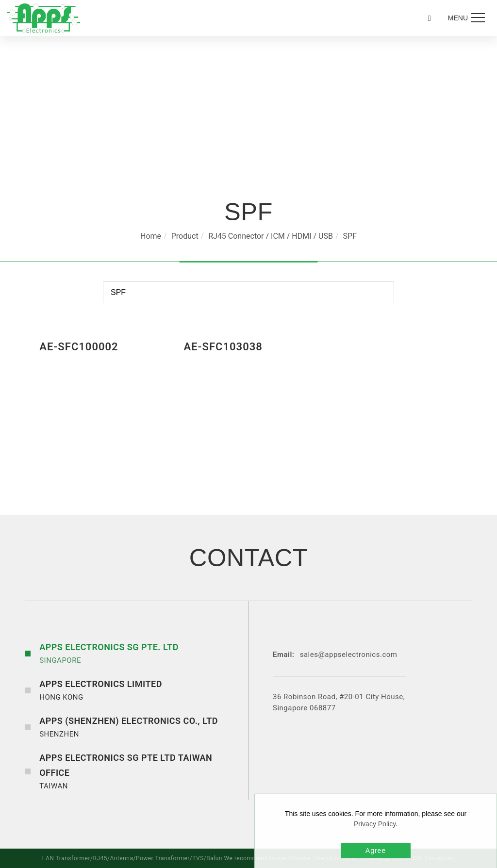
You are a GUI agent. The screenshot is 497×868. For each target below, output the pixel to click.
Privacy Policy (375, 824)
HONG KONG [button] (101, 689)
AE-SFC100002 (79, 347)
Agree (376, 851)
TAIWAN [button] (141, 770)
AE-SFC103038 (223, 347)
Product (185, 236)
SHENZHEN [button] (129, 726)
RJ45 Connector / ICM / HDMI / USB (271, 236)
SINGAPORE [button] (109, 653)
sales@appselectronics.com (349, 655)
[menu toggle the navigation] (465, 18)
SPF (350, 236)
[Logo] (44, 18)
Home (151, 236)
